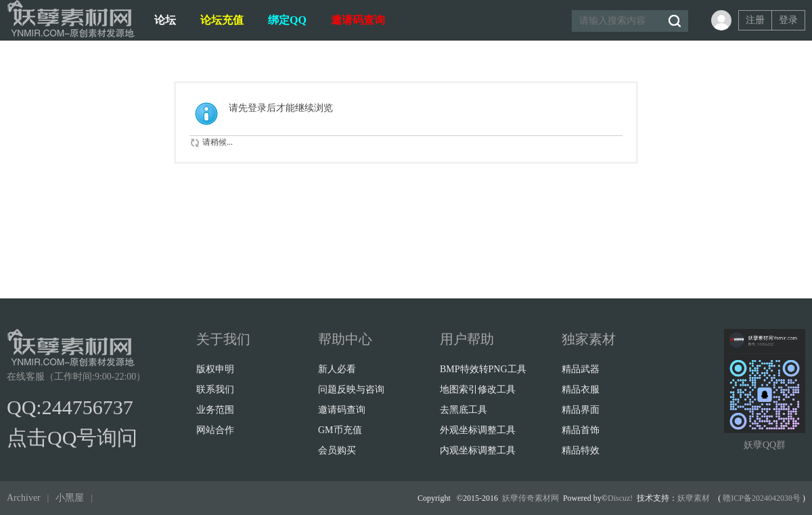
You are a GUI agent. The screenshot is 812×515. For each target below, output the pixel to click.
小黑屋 (70, 498)
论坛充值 (222, 20)
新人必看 (337, 369)
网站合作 (215, 430)
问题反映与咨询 (351, 389)
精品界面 (581, 410)
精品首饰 (581, 430)
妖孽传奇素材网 (531, 498)
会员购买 (337, 450)
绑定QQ (287, 20)
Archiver (24, 498)
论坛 (165, 20)
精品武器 (581, 369)
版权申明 (215, 369)
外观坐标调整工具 (478, 430)
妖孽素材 (694, 498)
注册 (755, 20)
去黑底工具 (464, 410)
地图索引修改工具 (478, 389)
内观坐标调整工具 (478, 450)
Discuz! (620, 498)
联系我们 (215, 389)
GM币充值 (340, 430)
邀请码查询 (358, 20)
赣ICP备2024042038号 (762, 498)
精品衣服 (581, 389)
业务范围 (215, 410)
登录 (788, 20)
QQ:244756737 (70, 407)
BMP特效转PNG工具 (483, 369)
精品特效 (581, 450)
